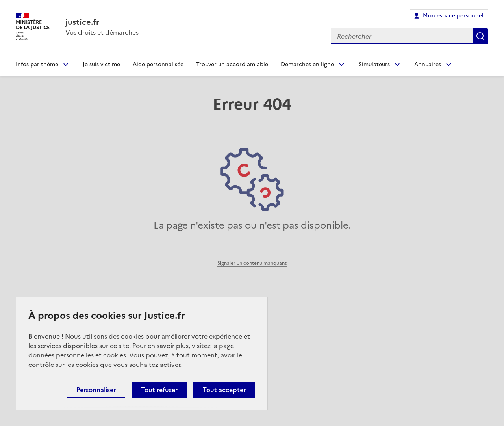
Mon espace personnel (453, 16)
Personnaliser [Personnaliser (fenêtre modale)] (96, 390)
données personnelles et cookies (77, 355)
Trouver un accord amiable (232, 64)
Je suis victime (101, 64)
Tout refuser (159, 390)
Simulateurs (374, 64)
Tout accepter (224, 390)
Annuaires (428, 64)
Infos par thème (37, 64)
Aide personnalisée (158, 64)
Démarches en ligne (307, 64)
